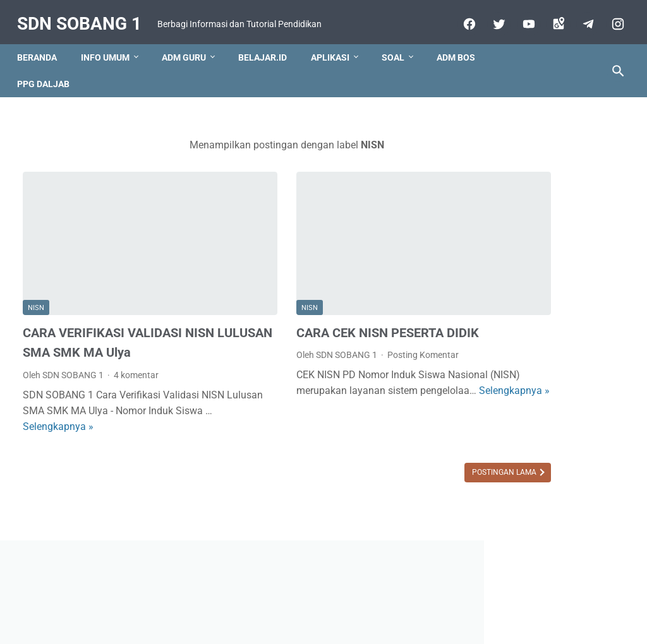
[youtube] (522, 23)
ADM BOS (462, 60)
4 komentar (136, 367)
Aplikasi (336, 60)
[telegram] (581, 23)
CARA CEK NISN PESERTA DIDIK (324, 305)
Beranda (43, 60)
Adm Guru (190, 60)
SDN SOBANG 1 (85, 13)
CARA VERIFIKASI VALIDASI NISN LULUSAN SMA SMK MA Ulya (108, 325)
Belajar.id (268, 60)
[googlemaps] (551, 23)
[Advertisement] (547, 335)
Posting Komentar (360, 328)
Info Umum (111, 60)
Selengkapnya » (124, 419)
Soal (399, 60)
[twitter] (492, 23)
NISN (36, 281)
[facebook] (462, 23)
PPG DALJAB (49, 86)
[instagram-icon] (611, 23)
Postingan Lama (378, 465)
